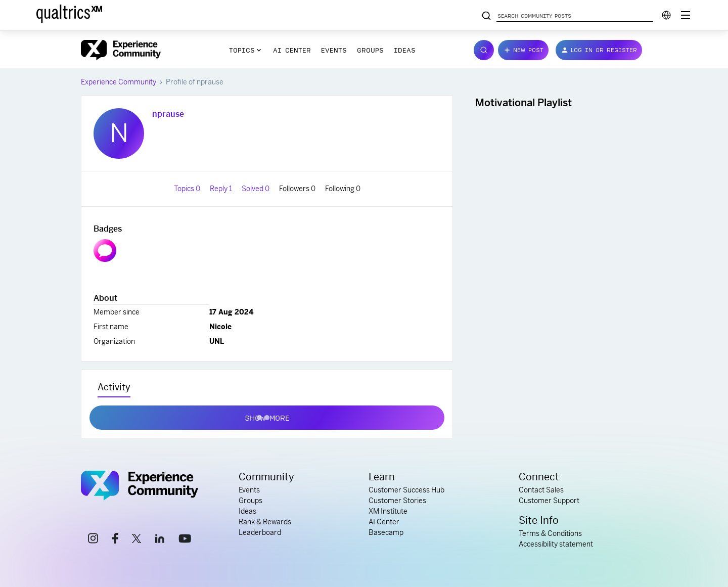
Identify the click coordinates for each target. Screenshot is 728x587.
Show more (267, 416)
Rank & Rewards (265, 522)
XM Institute (388, 511)
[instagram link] (93, 540)
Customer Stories (397, 501)
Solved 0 (256, 189)
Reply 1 (222, 189)
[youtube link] (185, 540)
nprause (168, 114)
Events (334, 50)
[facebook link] (115, 540)
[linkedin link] (160, 540)
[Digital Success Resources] (686, 15)
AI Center (292, 50)
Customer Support (549, 501)
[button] (523, 50)
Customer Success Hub (406, 490)
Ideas (405, 50)
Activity (114, 387)
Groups (370, 50)
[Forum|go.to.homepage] (121, 50)
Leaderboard (260, 532)
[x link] (136, 540)
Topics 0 (188, 189)
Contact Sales (541, 490)
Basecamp (386, 532)
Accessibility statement (556, 544)
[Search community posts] (486, 16)
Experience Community (119, 82)
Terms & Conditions (550, 533)
